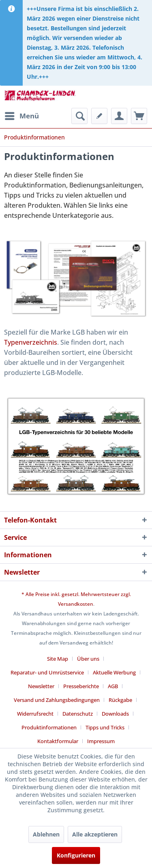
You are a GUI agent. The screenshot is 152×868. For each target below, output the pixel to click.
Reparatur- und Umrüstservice (47, 672)
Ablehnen (46, 834)
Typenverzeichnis (31, 342)
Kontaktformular (58, 741)
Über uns (88, 659)
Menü (22, 115)
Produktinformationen (49, 727)
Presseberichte (81, 686)
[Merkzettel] (99, 116)
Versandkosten (76, 604)
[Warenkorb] (139, 116)
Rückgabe (120, 700)
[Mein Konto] (119, 116)
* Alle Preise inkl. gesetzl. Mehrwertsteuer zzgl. (76, 594)
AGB (113, 686)
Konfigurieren (76, 855)
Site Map (58, 659)
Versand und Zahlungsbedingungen (57, 700)
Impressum (101, 741)
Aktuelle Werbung (114, 672)
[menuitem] (21, 116)
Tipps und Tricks (105, 727)
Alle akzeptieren (95, 834)
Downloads (115, 714)
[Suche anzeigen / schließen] (79, 116)
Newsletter (41, 686)
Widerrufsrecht (35, 714)
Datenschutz (78, 714)
